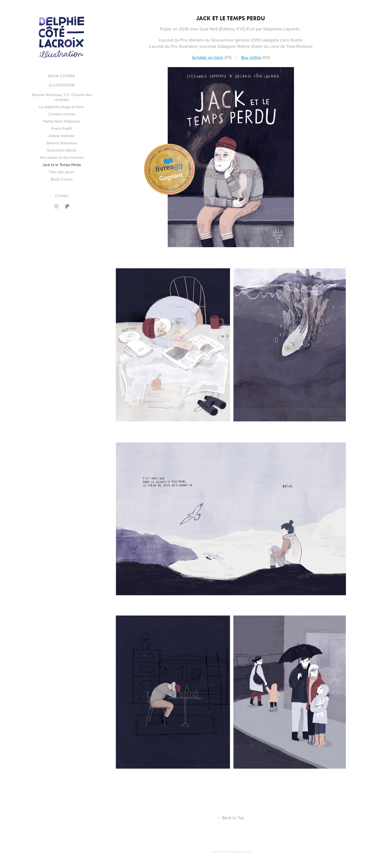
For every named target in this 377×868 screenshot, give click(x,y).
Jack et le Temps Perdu (62, 165)
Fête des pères (62, 172)
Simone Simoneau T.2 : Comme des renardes (62, 97)
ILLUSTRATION (62, 85)
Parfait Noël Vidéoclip (62, 121)
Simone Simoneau (62, 143)
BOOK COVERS (62, 76)
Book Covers (62, 179)
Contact (62, 196)
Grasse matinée (62, 136)
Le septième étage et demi (62, 107)
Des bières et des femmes (62, 157)
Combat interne (62, 114)
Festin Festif (62, 128)
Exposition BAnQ (62, 150)
